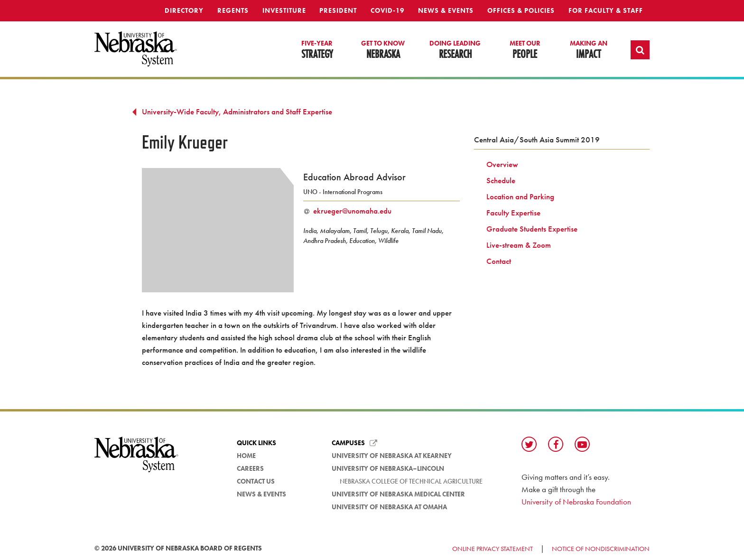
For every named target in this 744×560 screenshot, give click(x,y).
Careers (250, 468)
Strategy (317, 50)
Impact (589, 50)
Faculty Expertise (513, 213)
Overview (502, 164)
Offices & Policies (521, 10)
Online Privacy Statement (493, 549)
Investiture (284, 10)
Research (455, 50)
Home (246, 456)
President (338, 10)
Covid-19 (387, 10)
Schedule (501, 180)
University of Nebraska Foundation (576, 502)
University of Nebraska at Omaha (389, 507)
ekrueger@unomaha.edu (352, 211)
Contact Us (256, 481)
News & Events (446, 10)
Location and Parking (520, 196)
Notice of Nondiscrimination (601, 549)
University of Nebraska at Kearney (392, 456)
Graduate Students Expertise (532, 229)
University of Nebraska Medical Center (398, 494)
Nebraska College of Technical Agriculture (411, 481)
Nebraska (383, 50)
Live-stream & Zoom (519, 245)
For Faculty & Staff (606, 10)
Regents (233, 10)
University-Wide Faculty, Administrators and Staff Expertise (237, 112)
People (525, 50)
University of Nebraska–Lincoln (388, 468)
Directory (184, 10)
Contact (499, 261)
